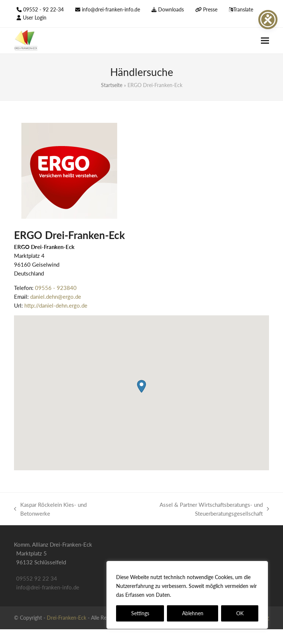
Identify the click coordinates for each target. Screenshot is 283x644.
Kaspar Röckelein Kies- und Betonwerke (50, 510)
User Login (35, 18)
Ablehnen (193, 613)
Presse (210, 9)
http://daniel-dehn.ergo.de (56, 305)
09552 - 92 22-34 (43, 9)
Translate (243, 9)
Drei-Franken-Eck (67, 618)
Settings (140, 613)
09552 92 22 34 (37, 578)
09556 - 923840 (56, 288)
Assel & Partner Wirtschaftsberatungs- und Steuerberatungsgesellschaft (191, 510)
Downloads (171, 9)
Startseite (112, 85)
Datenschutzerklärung (199, 595)
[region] (187, 595)
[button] (265, 41)
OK (240, 613)
